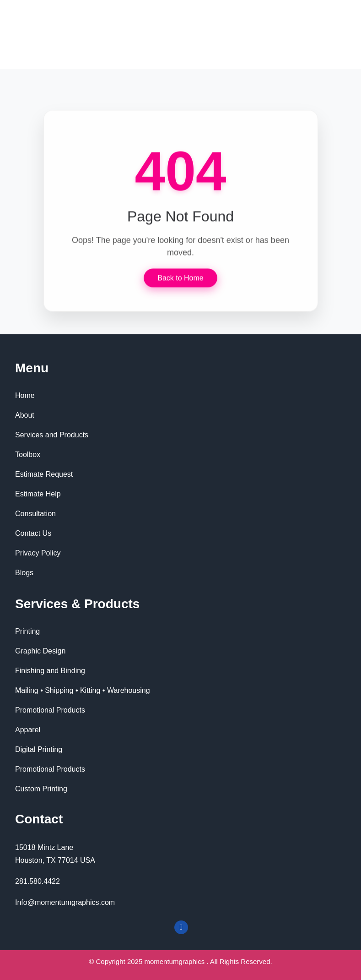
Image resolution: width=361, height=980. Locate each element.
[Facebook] (181, 927)
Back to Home (180, 278)
